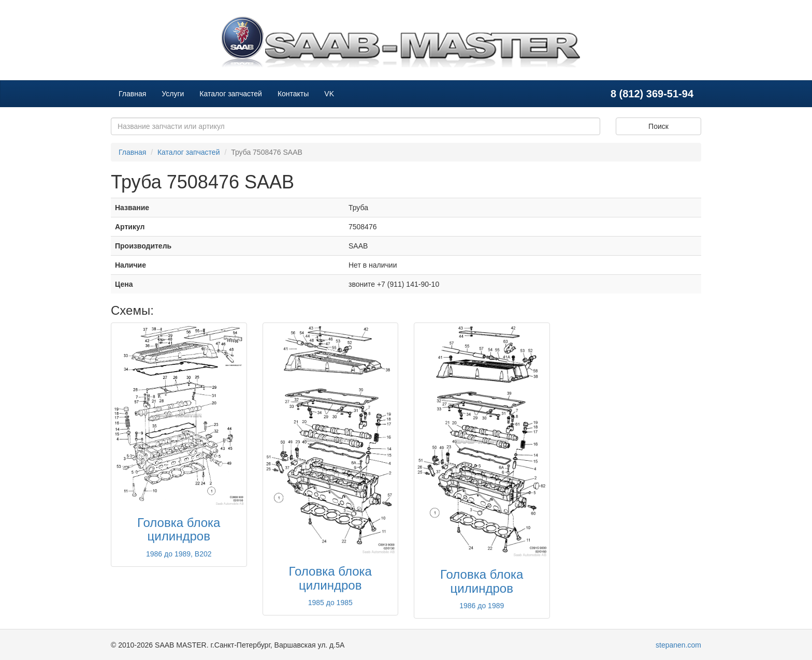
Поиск (658, 126)
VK (329, 94)
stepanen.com (678, 645)
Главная (132, 94)
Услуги (173, 94)
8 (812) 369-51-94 (652, 94)
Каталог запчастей (231, 94)
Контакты (293, 94)
